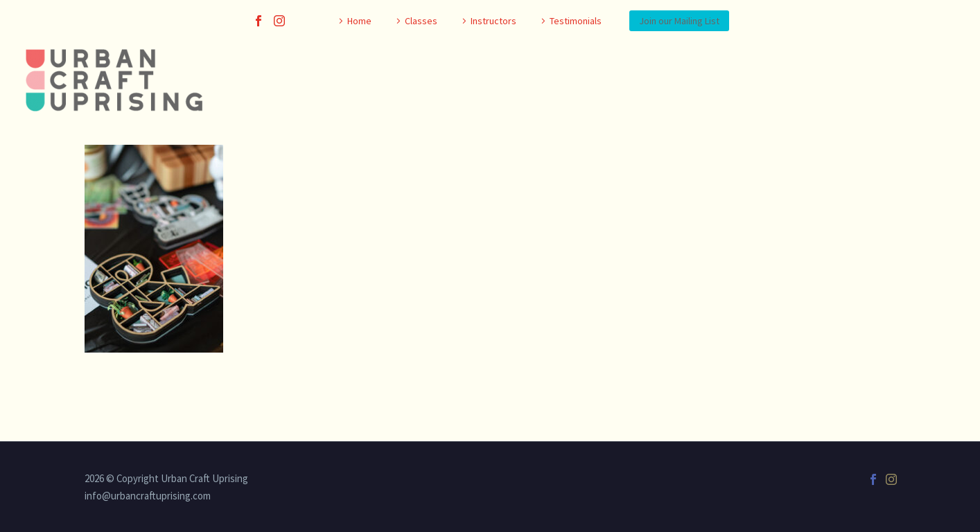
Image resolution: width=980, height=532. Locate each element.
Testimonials (576, 21)
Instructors (493, 21)
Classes (421, 21)
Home (359, 21)
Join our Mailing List (679, 21)
